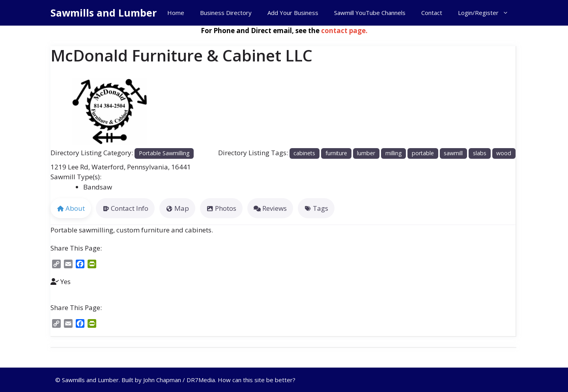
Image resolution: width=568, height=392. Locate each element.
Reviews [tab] (270, 208)
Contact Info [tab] (125, 208)
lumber (366, 153)
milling (394, 153)
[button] (59, 112)
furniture (336, 153)
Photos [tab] (221, 208)
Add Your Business (293, 13)
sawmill (453, 153)
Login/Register (487, 13)
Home (176, 13)
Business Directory (226, 13)
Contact (432, 13)
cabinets (304, 153)
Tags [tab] (316, 208)
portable (423, 153)
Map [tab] (177, 208)
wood (504, 153)
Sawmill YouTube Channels (370, 13)
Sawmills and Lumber (104, 13)
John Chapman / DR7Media (179, 380)
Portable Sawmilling (164, 153)
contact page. (344, 31)
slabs (480, 153)
